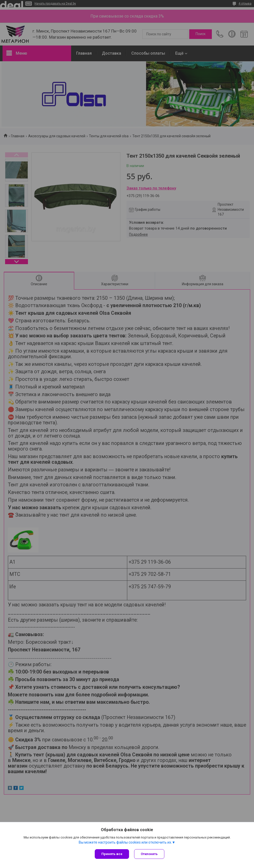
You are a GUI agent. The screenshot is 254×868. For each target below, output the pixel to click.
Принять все (112, 854)
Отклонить (149, 854)
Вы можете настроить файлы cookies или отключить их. (125, 842)
